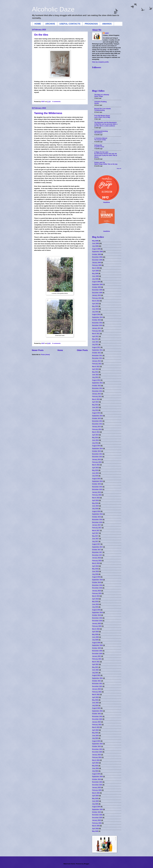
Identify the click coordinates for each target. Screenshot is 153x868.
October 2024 (97, 779)
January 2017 (97, 525)
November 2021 (97, 684)
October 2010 (97, 320)
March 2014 (96, 432)
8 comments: (57, 343)
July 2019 (95, 607)
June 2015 (95, 473)
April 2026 (95, 829)
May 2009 (95, 273)
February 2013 (97, 396)
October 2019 (97, 615)
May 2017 (95, 536)
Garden (97, 103)
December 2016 (97, 522)
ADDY (107, 33)
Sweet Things (99, 96)
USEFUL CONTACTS (70, 24)
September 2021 (97, 678)
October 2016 (97, 517)
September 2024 (97, 776)
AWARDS (107, 24)
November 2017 (97, 552)
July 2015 (95, 476)
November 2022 (97, 716)
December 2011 (97, 358)
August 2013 (96, 413)
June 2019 (95, 604)
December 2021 (97, 686)
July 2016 (95, 509)
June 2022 (95, 703)
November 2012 (97, 388)
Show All (119, 168)
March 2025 (96, 793)
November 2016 (97, 519)
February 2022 (97, 692)
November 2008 (97, 257)
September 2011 (97, 350)
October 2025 (97, 812)
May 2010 (95, 306)
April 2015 (95, 468)
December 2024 (97, 785)
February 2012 (97, 364)
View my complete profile (100, 62)
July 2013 (95, 410)
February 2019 (97, 593)
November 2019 (97, 618)
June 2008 (95, 243)
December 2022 (97, 719)
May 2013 (95, 405)
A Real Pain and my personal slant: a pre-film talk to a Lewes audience (106, 125)
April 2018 (95, 566)
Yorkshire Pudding (101, 102)
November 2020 (97, 651)
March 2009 (96, 268)
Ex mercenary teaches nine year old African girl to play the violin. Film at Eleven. (106, 155)
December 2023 (97, 752)
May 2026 (95, 831)
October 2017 (97, 550)
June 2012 (95, 375)
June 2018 (95, 571)
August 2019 (96, 610)
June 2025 (95, 801)
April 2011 (95, 336)
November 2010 (97, 323)
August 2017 (96, 544)
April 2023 (95, 730)
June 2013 (95, 407)
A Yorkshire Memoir (101, 138)
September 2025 (97, 809)
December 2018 (97, 588)
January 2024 (97, 755)
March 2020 (96, 629)
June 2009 (95, 276)
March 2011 (96, 334)
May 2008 (95, 241)
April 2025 (95, 796)
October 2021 (97, 681)
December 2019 (97, 621)
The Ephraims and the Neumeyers (106, 122)
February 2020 (97, 626)
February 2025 (97, 790)
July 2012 (95, 377)
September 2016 (97, 514)
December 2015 (97, 489)
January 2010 (97, 295)
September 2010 (97, 317)
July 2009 (95, 279)
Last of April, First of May (102, 117)
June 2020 (95, 637)
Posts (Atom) (45, 355)
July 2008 (95, 246)
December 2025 (97, 818)
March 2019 (96, 596)
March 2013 (96, 399)
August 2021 (96, 675)
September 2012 (97, 383)
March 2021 (96, 662)
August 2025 (96, 807)
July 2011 (95, 345)
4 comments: (57, 102)
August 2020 (96, 643)
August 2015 (96, 479)
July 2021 (95, 673)
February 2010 (97, 298)
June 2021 (95, 670)
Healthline (107, 202)
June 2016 (95, 506)
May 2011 (95, 339)
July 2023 (95, 738)
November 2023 (97, 749)
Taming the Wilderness (48, 113)
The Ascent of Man (100, 140)
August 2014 (96, 446)
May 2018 (95, 569)
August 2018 (96, 577)
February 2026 (97, 823)
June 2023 (95, 736)
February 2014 (97, 429)
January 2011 (97, 328)
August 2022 (96, 708)
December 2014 (97, 457)
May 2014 (95, 437)
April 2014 (95, 435)
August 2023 (96, 741)
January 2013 (97, 394)
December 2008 (97, 260)
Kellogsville (98, 145)
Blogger (87, 864)
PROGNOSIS (91, 24)
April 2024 (95, 763)
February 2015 (97, 462)
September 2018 (97, 580)
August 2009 (96, 282)
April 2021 (95, 664)
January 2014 (97, 427)
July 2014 (95, 443)
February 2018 (97, 561)
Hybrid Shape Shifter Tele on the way (106, 164)
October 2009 (97, 287)
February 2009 (97, 265)
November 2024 (97, 782)
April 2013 (95, 402)
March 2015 (96, 465)
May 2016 (95, 503)
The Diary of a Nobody (102, 95)
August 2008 (96, 249)
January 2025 (97, 787)
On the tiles (41, 35)
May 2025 (95, 798)
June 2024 (95, 768)
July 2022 (95, 705)
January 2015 (97, 459)
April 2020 (95, 632)
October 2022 (97, 714)
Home (60, 350)
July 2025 (95, 804)
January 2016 (97, 492)
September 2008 (97, 252)
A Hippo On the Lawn (101, 152)
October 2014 (97, 451)
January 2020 (97, 623)
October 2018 (97, 582)
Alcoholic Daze (53, 9)
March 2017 (96, 530)
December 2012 (97, 391)
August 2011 (96, 347)
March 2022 (96, 694)
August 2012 (96, 380)
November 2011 (97, 355)
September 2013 (97, 416)
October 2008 (97, 254)
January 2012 (97, 361)
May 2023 (95, 733)
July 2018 (95, 574)
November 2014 (97, 454)
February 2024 (97, 757)
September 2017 (97, 547)
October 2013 (97, 418)
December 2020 (97, 654)
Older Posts (82, 350)
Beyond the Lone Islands (103, 109)
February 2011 (97, 331)
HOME (38, 24)
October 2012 (97, 386)
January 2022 (97, 689)
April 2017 (95, 533)
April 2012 (95, 369)
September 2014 (97, 448)
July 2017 (95, 541)
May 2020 (95, 634)
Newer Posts (38, 350)
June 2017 (95, 539)
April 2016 (95, 500)
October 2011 (97, 353)
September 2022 (97, 711)
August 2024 (96, 774)
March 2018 (96, 563)
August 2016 (96, 511)
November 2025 (97, 815)
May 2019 (95, 602)
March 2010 (96, 301)
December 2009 (97, 293)
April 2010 (95, 304)
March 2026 (96, 826)
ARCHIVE (50, 24)
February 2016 (97, 495)
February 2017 (97, 528)
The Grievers (98, 133)
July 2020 (95, 640)
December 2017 (97, 555)
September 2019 (97, 612)
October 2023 (97, 746)
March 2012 (96, 366)
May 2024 (95, 766)
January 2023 (97, 722)
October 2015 (97, 484)
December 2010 (97, 325)
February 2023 (97, 725)
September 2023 (97, 744)
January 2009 (97, 263)
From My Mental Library (102, 116)
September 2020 (97, 645)
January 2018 (97, 558)
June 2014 (95, 440)
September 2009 (97, 284)
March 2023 (96, 727)
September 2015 (97, 481)
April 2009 (95, 271)
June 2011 (95, 342)
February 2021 (97, 659)
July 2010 (95, 312)
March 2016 (96, 498)
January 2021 (97, 656)
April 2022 (95, 697)
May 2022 (95, 700)
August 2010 (96, 314)
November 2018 (97, 585)
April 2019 (95, 599)
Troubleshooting (100, 110)
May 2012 (95, 372)
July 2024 (95, 771)
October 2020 (97, 648)
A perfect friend (99, 147)
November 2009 (97, 290)
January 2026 (97, 820)
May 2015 (95, 470)
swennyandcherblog (101, 131)
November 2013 (97, 421)
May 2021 (95, 667)
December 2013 (97, 424)
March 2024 (96, 760)
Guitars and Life (100, 162)
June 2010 (95, 309)
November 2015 (97, 487)
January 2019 (97, 591)
